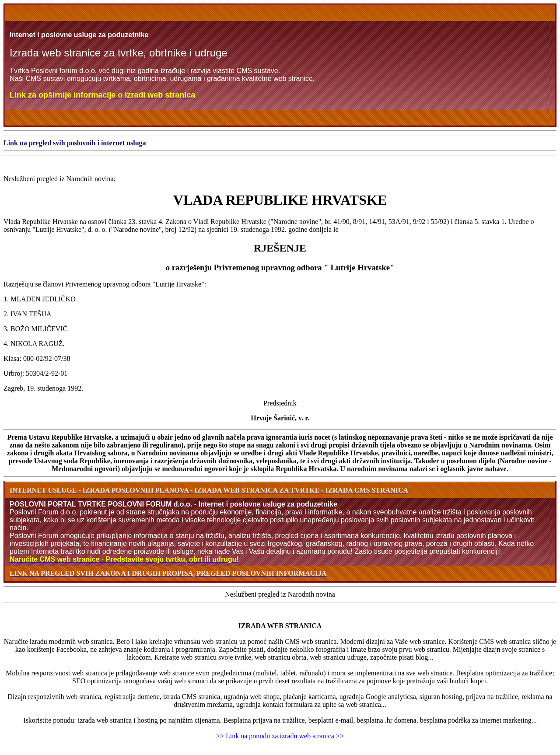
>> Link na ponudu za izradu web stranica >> (280, 736)
